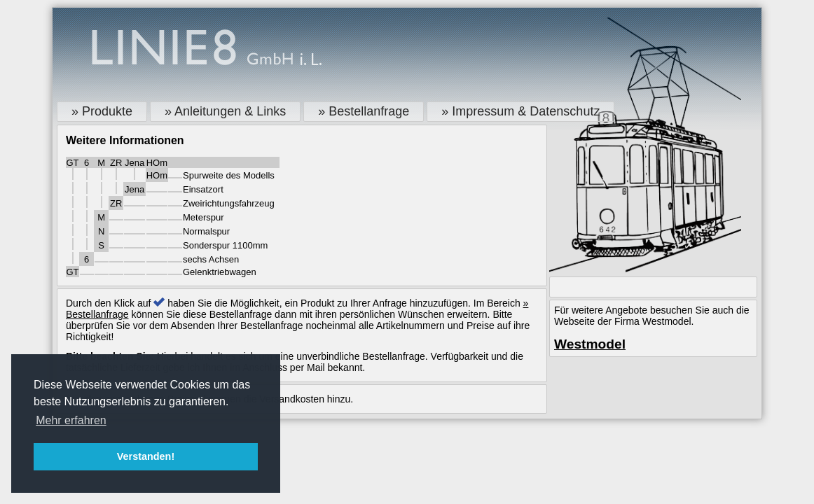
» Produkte (102, 111)
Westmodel (590, 344)
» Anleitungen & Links (225, 111)
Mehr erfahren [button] (71, 420)
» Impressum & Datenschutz (520, 111)
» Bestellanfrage (364, 111)
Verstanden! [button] (146, 456)
